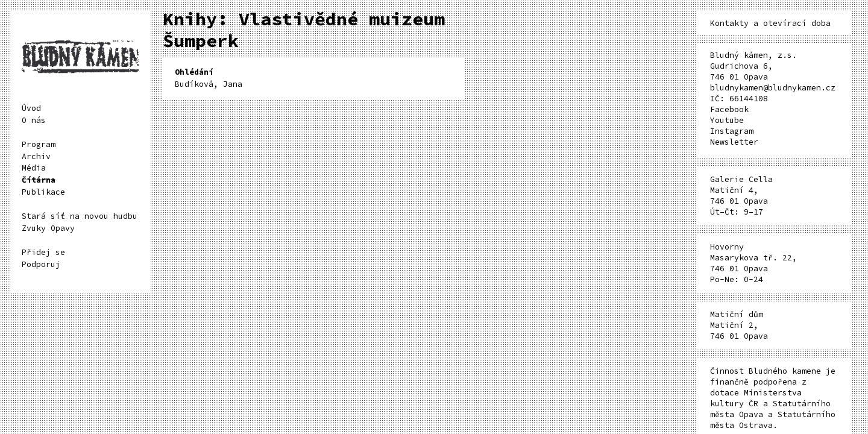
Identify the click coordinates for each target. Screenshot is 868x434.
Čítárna (39, 180)
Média (34, 168)
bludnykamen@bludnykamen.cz (773, 88)
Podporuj (41, 264)
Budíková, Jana (209, 78)
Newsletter (734, 142)
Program (39, 144)
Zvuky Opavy (48, 228)
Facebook (729, 109)
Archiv (36, 156)
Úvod (31, 108)
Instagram (732, 131)
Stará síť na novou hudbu (80, 216)
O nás (34, 120)
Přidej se (43, 252)
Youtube (727, 120)
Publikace (43, 192)
